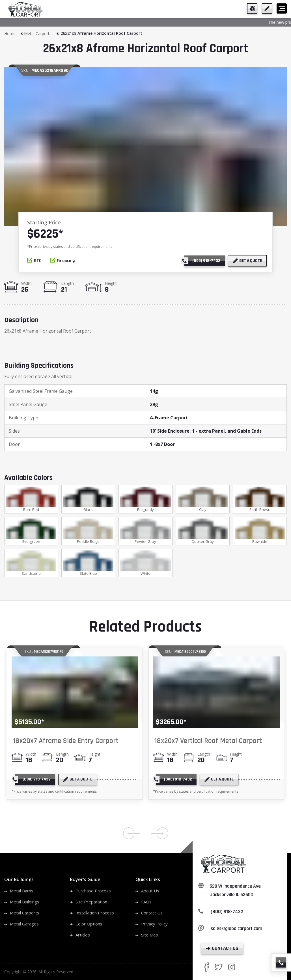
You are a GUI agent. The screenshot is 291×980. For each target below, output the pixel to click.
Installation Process (95, 914)
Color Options (89, 925)
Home (14, 33)
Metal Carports (42, 33)
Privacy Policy (154, 925)
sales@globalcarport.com (236, 930)
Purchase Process (93, 892)
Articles (83, 936)
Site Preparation (91, 903)
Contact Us (152, 914)
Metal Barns (22, 892)
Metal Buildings (25, 903)
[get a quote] (267, 8)
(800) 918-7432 (227, 913)
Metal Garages (24, 925)
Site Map (150, 936)
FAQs (146, 903)
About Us (150, 892)
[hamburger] (282, 8)
